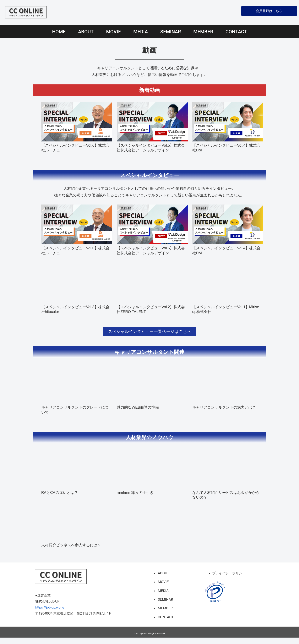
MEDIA (141, 32)
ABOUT (86, 32)
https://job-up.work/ (50, 614)
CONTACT (236, 32)
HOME (59, 32)
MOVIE (113, 32)
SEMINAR (171, 32)
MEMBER (203, 32)
